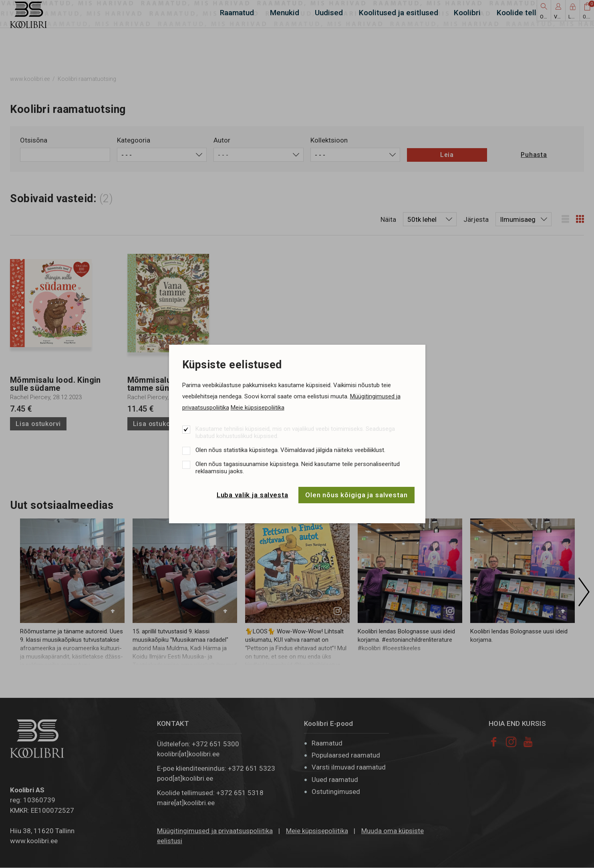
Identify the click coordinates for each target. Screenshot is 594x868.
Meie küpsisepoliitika (258, 408)
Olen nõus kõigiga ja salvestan (356, 495)
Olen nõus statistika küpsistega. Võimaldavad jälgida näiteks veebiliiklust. (290, 450)
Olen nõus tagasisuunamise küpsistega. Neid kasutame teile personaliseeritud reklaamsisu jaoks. (298, 468)
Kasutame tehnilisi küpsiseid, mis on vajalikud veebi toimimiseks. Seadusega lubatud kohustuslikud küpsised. (295, 432)
